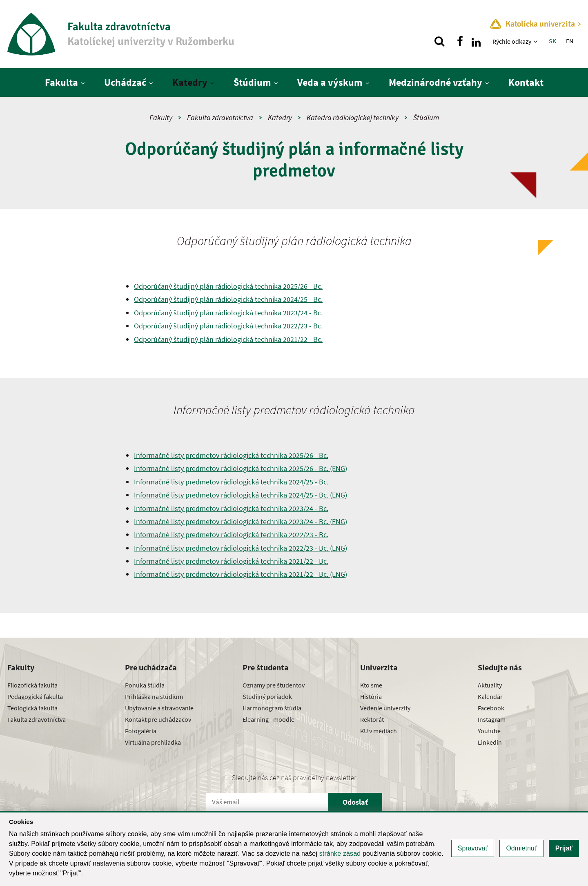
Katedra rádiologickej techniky (353, 117)
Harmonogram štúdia (272, 708)
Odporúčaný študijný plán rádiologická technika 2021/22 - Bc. (228, 339)
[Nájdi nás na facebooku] (460, 41)
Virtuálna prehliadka (153, 742)
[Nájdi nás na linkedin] (476, 41)
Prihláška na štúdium (154, 696)
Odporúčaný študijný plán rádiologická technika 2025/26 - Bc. (228, 286)
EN (570, 41)
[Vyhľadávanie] (439, 41)
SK (552, 41)
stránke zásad (340, 854)
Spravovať (473, 848)
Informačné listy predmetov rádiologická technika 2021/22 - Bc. (231, 561)
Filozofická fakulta (32, 685)
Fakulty (161, 117)
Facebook (491, 708)
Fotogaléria (141, 731)
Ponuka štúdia (145, 685)
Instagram (492, 719)
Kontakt (526, 82)
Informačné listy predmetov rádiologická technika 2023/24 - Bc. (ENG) (241, 521)
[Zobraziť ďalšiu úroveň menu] (536, 41)
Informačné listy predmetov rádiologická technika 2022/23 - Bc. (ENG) (241, 548)
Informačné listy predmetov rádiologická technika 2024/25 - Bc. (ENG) (241, 495)
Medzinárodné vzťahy (435, 82)
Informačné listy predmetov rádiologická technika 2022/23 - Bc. (231, 535)
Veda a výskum (330, 82)
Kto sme (371, 685)
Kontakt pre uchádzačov (158, 719)
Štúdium (252, 82)
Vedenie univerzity (385, 708)
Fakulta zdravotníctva (220, 117)
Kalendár (490, 696)
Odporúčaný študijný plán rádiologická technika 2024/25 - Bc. (228, 299)
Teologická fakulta (32, 708)
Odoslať (355, 802)
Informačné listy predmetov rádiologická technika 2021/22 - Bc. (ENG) (241, 574)
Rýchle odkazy (512, 41)
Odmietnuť (521, 848)
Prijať (564, 848)
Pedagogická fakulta (35, 696)
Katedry (190, 82)
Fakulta (61, 82)
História (371, 696)
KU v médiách (379, 731)
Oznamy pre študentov (274, 685)
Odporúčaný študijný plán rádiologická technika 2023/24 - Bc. (228, 313)
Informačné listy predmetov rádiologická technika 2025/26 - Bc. (231, 455)
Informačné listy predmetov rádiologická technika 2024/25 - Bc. (231, 482)
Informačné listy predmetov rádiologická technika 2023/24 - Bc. (231, 508)
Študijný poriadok (267, 696)
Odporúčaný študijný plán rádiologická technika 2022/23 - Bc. (228, 326)
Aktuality (490, 685)
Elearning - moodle (268, 719)
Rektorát (372, 719)
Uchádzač (125, 82)
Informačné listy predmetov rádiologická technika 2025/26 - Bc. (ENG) (241, 468)
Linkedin (490, 742)
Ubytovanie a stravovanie (159, 708)
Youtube (489, 731)
